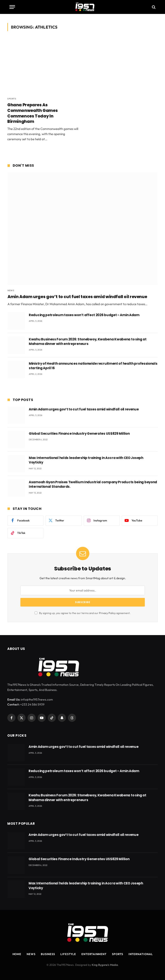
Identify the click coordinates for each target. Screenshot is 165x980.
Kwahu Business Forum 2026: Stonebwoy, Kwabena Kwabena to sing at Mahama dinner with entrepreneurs (88, 341)
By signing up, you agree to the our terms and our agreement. (83, 613)
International (141, 954)
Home (17, 954)
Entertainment (94, 954)
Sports (12, 99)
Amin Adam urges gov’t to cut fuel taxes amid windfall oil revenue (77, 297)
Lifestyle (68, 954)
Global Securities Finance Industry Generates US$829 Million (79, 434)
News (11, 290)
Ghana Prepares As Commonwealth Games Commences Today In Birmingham (32, 113)
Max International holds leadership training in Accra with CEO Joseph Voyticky (86, 460)
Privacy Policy (107, 613)
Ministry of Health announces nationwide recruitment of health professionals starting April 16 (93, 366)
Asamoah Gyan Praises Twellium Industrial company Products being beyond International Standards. (93, 484)
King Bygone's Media (105, 965)
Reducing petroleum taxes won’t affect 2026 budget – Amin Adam (84, 315)
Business (48, 954)
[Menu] (12, 7)
